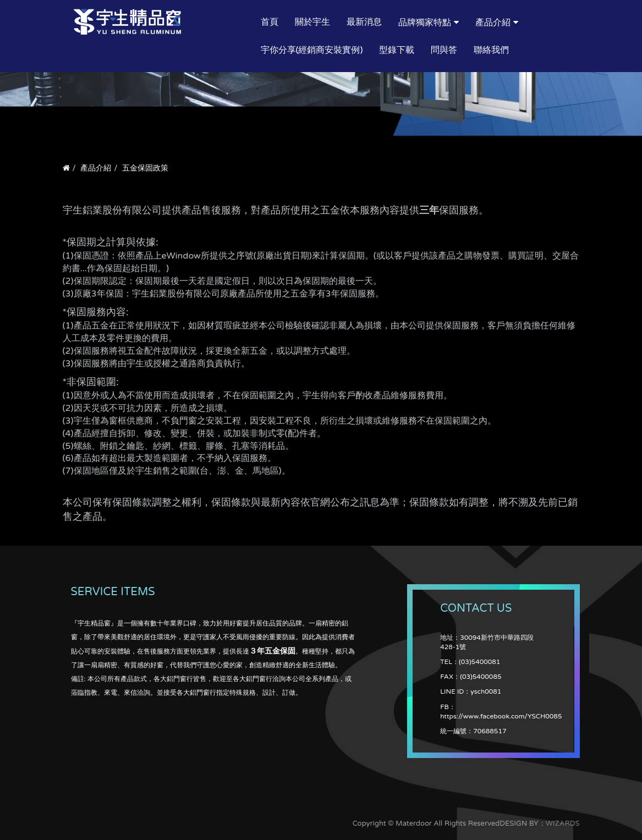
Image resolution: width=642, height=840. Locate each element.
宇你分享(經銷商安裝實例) (312, 50)
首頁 (270, 22)
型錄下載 (397, 50)
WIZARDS (563, 823)
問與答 (444, 50)
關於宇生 (312, 22)
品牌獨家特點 (425, 23)
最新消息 (364, 22)
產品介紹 (493, 23)
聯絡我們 (491, 50)
